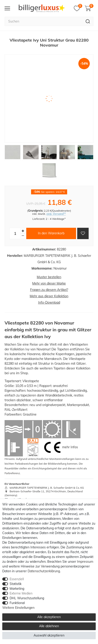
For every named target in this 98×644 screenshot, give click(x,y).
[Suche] (88, 21)
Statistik (16, 584)
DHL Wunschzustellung (27, 598)
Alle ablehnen (49, 626)
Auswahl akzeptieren (49, 635)
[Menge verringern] (23, 236)
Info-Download (49, 302)
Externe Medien (21, 593)
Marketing (17, 589)
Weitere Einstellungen (18, 608)
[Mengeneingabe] (15, 233)
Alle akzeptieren (49, 617)
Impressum (85, 562)
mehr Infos (70, 447)
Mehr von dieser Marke (49, 283)
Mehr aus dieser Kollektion (49, 296)
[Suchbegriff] (43, 21)
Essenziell (17, 579)
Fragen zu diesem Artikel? (49, 290)
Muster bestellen (49, 277)
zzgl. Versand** (56, 214)
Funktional (17, 603)
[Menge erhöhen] (23, 231)
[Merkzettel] (78, 8)
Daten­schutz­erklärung (44, 571)
